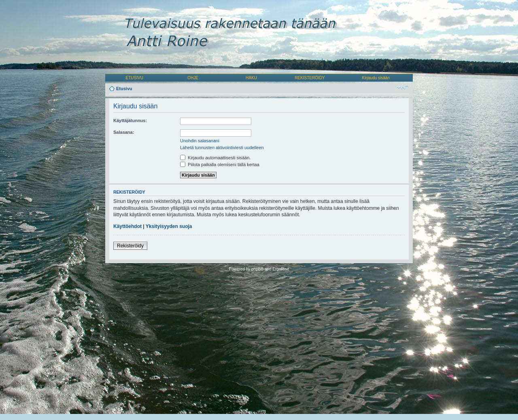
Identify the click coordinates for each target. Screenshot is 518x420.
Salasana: (124, 132)
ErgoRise (281, 269)
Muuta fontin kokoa (403, 87)
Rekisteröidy (130, 246)
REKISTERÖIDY (310, 78)
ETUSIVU (135, 78)
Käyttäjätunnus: (130, 120)
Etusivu (124, 89)
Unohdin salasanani (200, 141)
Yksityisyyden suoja (169, 226)
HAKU (251, 78)
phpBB (257, 269)
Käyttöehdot (127, 226)
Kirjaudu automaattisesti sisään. (215, 158)
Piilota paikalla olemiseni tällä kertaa (220, 165)
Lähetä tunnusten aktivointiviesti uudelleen (222, 148)
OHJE (193, 78)
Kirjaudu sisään (376, 78)
